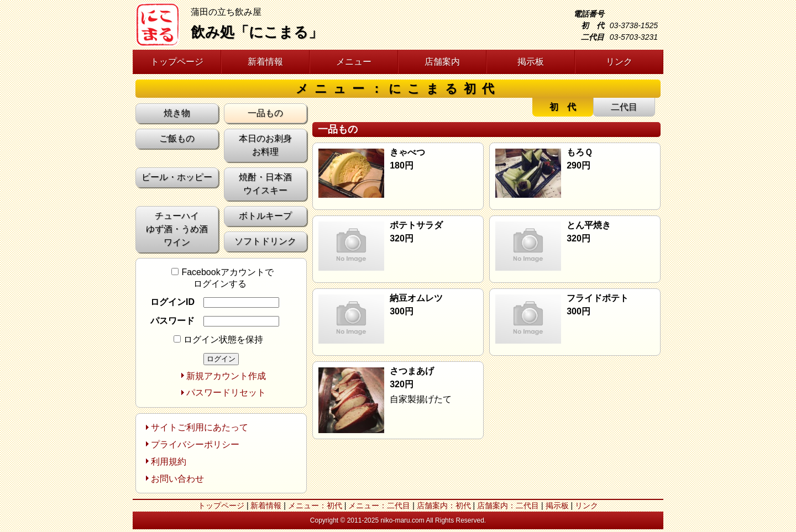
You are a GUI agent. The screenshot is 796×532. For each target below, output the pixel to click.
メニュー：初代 (315, 505)
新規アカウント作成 (226, 376)
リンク (619, 62)
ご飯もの (177, 138)
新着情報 (265, 62)
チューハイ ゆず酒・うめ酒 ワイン (177, 229)
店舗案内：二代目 (508, 505)
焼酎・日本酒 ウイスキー (265, 184)
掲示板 (531, 62)
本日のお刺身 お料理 (265, 145)
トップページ (177, 62)
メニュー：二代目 (379, 505)
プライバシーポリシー (195, 444)
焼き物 (177, 113)
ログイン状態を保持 (218, 339)
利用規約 (169, 462)
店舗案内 (442, 62)
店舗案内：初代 (444, 505)
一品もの (265, 113)
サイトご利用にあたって (200, 427)
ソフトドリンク (265, 241)
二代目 (624, 107)
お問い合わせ (177, 479)
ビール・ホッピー (177, 177)
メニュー (354, 62)
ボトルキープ (265, 216)
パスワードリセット (226, 393)
